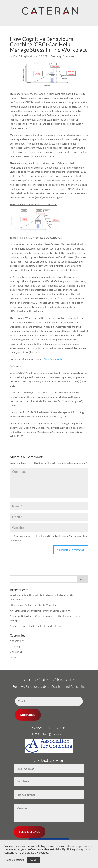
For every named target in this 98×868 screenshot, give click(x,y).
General (14, 657)
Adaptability (17, 641)
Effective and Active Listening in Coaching (33, 605)
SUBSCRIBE (28, 715)
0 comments (70, 56)
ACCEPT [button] (33, 860)
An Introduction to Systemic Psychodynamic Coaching (40, 611)
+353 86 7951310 (55, 728)
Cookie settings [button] (15, 860)
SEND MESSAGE (30, 832)
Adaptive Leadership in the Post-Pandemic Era (36, 626)
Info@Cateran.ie (54, 734)
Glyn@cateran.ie (53, 359)
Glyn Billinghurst (23, 56)
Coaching (56, 56)
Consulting (16, 652)
